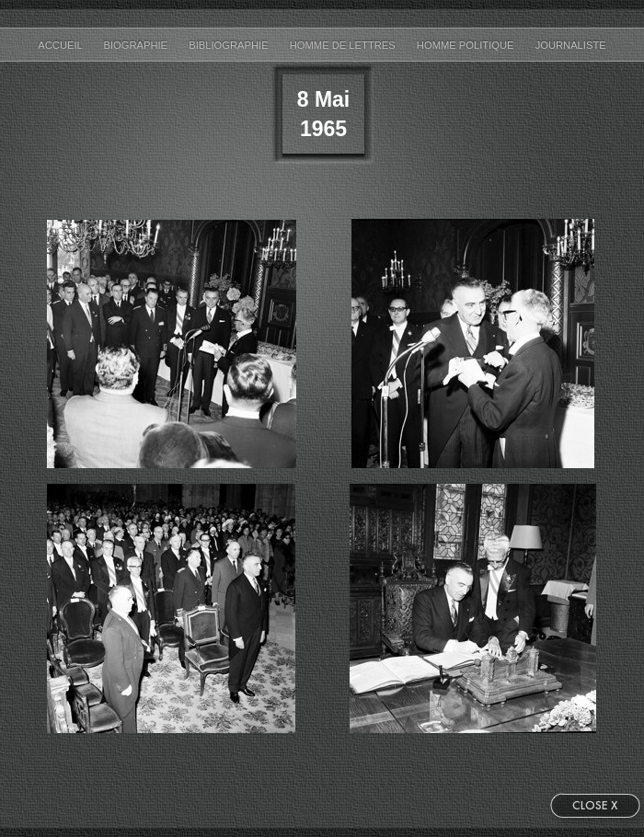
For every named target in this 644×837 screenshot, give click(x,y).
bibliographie (230, 45)
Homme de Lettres (344, 45)
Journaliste (571, 45)
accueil (61, 45)
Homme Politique (467, 45)
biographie (137, 45)
